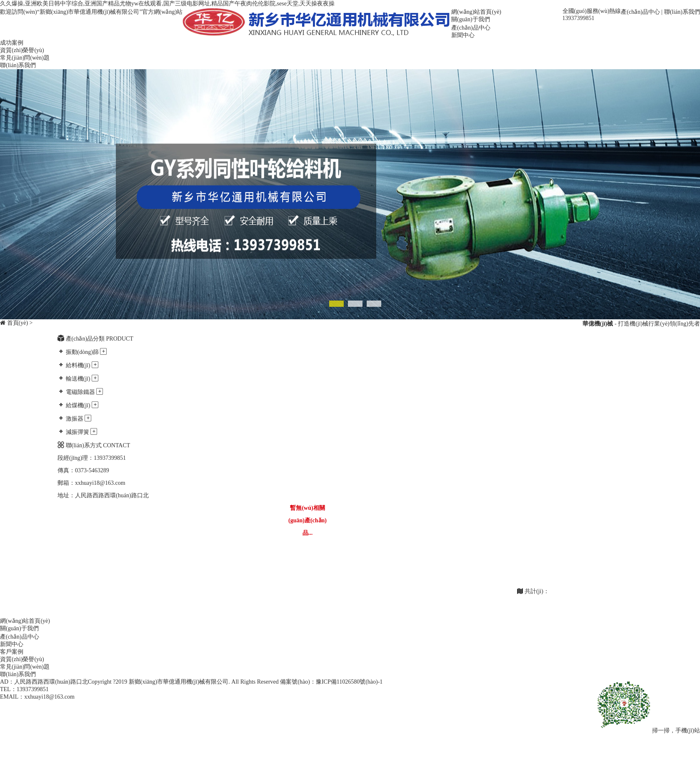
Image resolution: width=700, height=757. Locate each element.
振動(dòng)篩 (82, 352)
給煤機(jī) (78, 405)
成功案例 (12, 43)
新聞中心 (463, 35)
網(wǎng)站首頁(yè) (476, 12)
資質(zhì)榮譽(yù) (22, 50)
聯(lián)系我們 (682, 12)
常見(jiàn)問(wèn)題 (25, 58)
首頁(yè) (18, 323)
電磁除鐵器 (80, 392)
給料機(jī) (78, 365)
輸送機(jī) (78, 379)
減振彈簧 (77, 432)
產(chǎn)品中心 (640, 12)
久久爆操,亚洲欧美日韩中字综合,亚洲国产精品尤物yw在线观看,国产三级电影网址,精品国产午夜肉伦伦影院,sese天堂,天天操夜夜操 (167, 4)
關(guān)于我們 (471, 19)
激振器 (74, 419)
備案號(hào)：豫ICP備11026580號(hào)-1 (331, 682)
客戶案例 (12, 652)
